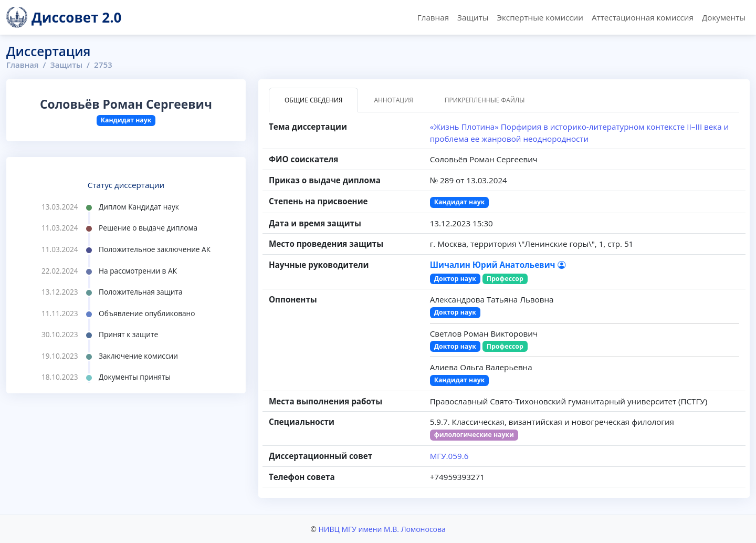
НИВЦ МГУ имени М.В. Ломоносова (382, 529)
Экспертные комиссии (540, 17)
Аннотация (393, 100)
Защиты (473, 17)
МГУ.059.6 (449, 456)
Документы (724, 17)
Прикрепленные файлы (485, 100)
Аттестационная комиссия (643, 17)
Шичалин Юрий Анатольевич (498, 265)
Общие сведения (313, 100)
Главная (433, 17)
